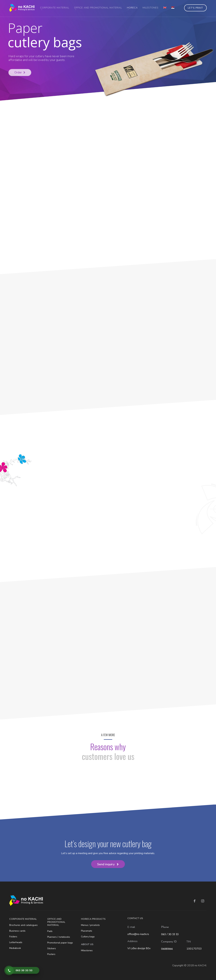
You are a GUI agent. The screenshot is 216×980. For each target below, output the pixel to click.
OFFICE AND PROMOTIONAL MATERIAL (56, 922)
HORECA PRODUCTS (93, 919)
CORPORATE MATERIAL (23, 919)
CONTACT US (135, 918)
